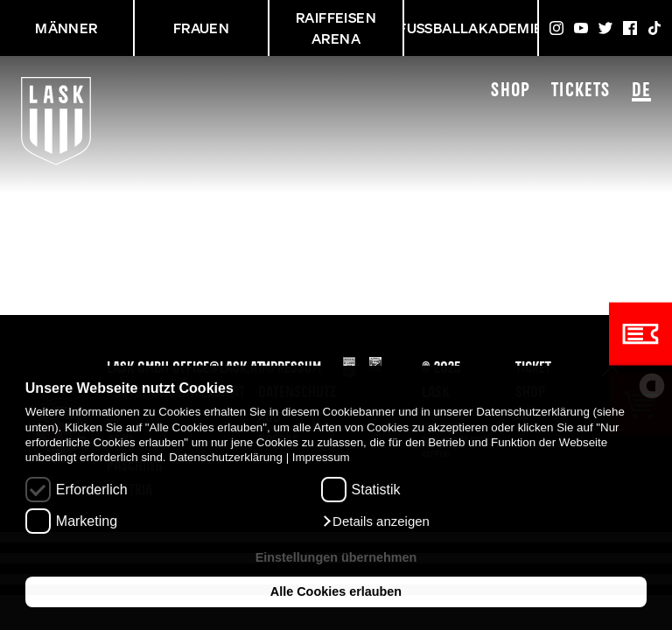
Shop (511, 91)
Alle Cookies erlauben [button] (336, 591)
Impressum (321, 457)
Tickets (581, 91)
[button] (375, 521)
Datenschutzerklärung (226, 457)
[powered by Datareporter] (652, 386)
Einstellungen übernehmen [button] (336, 557)
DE (641, 92)
